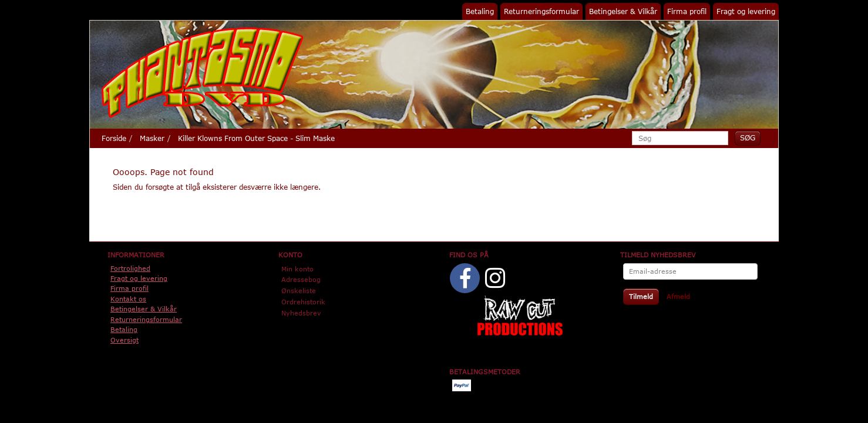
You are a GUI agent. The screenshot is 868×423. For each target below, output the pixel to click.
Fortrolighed (130, 268)
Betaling (480, 11)
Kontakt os (128, 299)
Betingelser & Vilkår (623, 11)
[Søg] (748, 138)
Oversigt (125, 340)
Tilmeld (641, 296)
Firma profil (687, 11)
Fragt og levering (746, 11)
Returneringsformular (541, 11)
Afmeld (678, 296)
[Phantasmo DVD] (203, 72)
